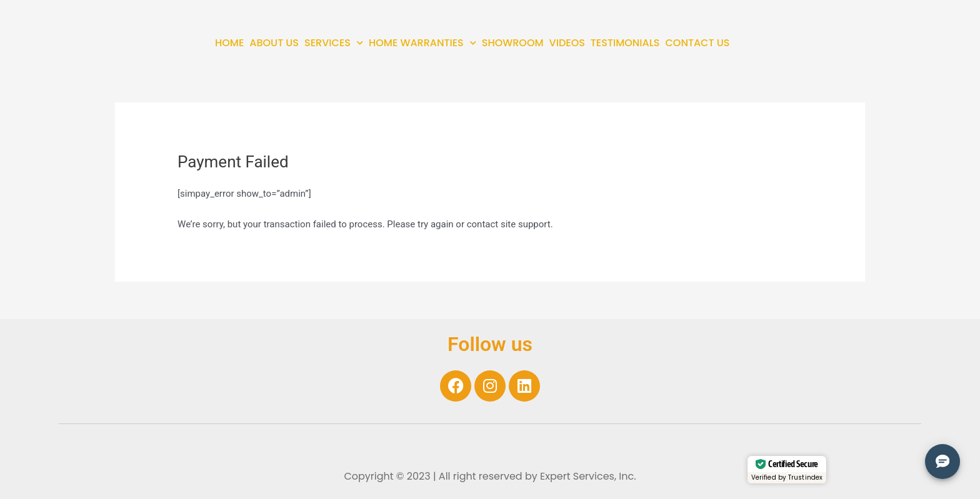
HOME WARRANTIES (422, 43)
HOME (229, 43)
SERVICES (334, 43)
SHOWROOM (513, 43)
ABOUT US (274, 43)
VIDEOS (567, 43)
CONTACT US (698, 43)
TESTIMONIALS (625, 43)
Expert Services (577, 476)
